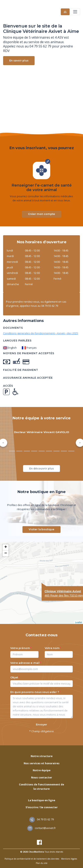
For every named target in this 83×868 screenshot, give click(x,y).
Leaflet (79, 622)
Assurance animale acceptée (28, 378)
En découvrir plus (41, 469)
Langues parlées (17, 341)
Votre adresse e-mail (25, 663)
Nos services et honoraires (42, 763)
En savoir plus (19, 61)
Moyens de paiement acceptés (29, 353)
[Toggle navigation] (75, 12)
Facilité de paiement (21, 370)
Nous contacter (42, 778)
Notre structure (42, 756)
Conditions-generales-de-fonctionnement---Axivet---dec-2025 (41, 333)
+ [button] (6, 547)
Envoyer (41, 724)
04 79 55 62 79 (42, 819)
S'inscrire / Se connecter (42, 807)
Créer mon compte (41, 214)
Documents (13, 328)
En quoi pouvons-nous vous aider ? (35, 692)
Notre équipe (42, 770)
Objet (14, 677)
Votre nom (52, 648)
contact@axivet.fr (42, 828)
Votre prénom (20, 648)
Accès (8, 386)
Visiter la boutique (41, 529)
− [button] (6, 553)
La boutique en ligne (42, 800)
